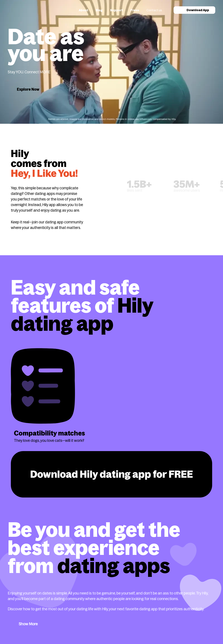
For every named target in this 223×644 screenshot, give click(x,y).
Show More (28, 624)
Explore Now (28, 89)
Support (117, 10)
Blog (99, 10)
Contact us (154, 10)
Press (135, 10)
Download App (194, 10)
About (83, 10)
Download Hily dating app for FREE (112, 474)
